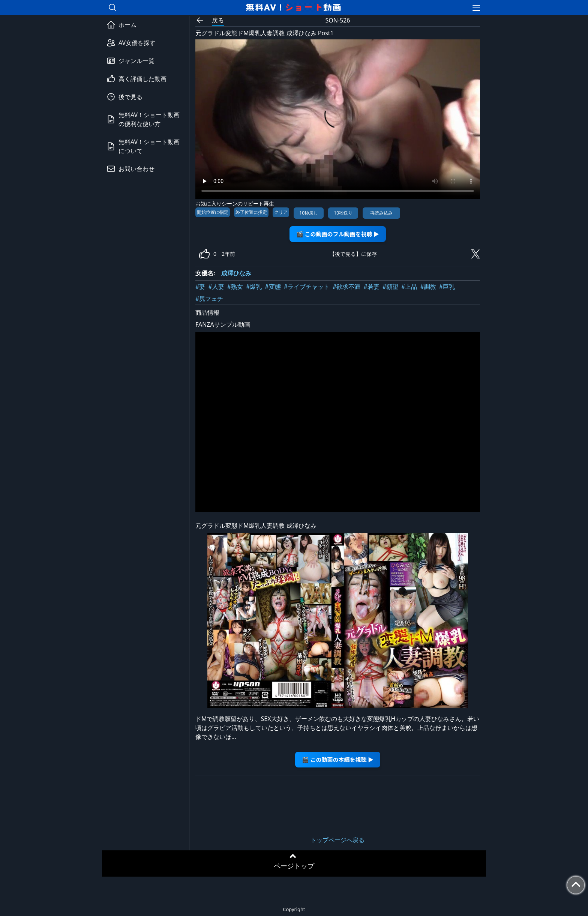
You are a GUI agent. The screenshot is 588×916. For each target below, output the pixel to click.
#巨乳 (447, 287)
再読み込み (381, 213)
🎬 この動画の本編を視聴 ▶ (338, 759)
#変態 (273, 287)
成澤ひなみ (236, 273)
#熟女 (235, 287)
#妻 (200, 287)
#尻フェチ (209, 299)
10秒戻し (309, 213)
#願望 (390, 287)
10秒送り (343, 213)
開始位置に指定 (213, 212)
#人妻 (216, 287)
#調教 (428, 287)
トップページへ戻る (337, 840)
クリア (281, 212)
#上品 (409, 287)
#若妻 (371, 287)
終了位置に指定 (251, 212)
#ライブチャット (307, 287)
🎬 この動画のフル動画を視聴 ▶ (338, 234)
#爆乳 (254, 287)
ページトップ (294, 866)
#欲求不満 (346, 287)
